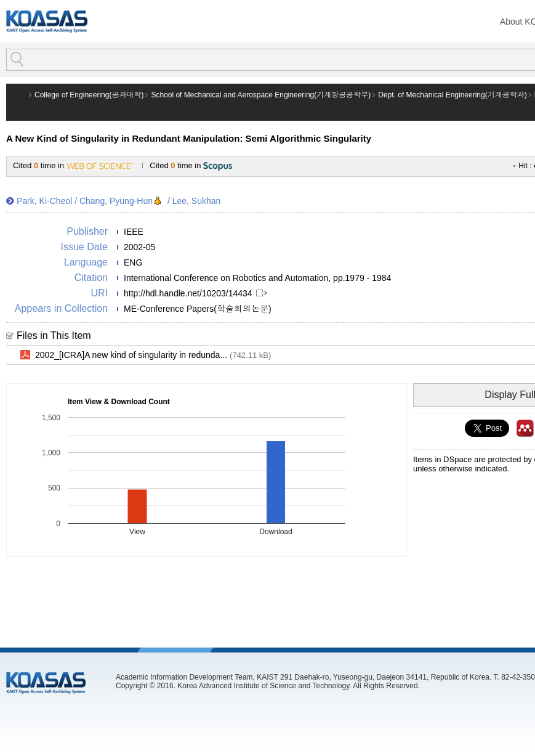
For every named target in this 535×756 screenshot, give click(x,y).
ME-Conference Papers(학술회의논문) (198, 309)
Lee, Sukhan (197, 201)
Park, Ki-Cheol (44, 201)
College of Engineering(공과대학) (89, 95)
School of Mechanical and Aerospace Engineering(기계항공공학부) (261, 95)
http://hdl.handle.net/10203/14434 (188, 293)
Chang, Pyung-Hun (116, 201)
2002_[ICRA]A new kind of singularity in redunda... (153, 356)
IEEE (134, 232)
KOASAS (47, 21)
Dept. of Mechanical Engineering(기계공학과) (452, 95)
